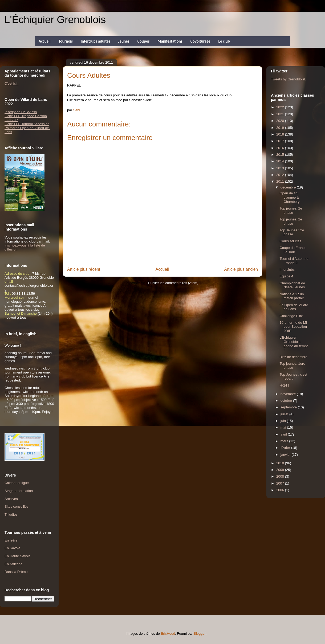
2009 (281, 470)
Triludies (11, 514)
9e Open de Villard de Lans (294, 307)
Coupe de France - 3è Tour (294, 250)
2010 (281, 463)
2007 (281, 483)
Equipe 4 (286, 276)
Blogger (200, 633)
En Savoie (12, 548)
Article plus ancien (241, 269)
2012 (281, 175)
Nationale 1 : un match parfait (292, 296)
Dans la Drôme (16, 572)
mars (285, 441)
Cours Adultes (290, 241)
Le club (224, 41)
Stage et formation (19, 491)
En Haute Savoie (18, 556)
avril (284, 434)
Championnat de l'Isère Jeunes (292, 285)
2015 (281, 155)
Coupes (144, 41)
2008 (281, 476)
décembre (289, 187)
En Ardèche (13, 564)
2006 (281, 490)
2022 (281, 107)
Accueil (45, 41)
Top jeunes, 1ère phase (292, 366)
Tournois (66, 41)
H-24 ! (284, 385)
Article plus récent (84, 269)
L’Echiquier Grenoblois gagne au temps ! (294, 344)
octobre (287, 401)
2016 (281, 148)
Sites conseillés (17, 506)
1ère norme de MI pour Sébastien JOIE (293, 327)
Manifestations (170, 41)
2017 (281, 141)
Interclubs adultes (96, 41)
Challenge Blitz (291, 316)
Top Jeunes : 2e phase (292, 232)
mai (284, 427)
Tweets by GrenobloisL (289, 79)
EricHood (168, 633)
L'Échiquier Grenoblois (55, 20)
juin (284, 421)
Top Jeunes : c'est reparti (293, 377)
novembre (289, 394)
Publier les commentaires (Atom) (173, 283)
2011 (281, 181)
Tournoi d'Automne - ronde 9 (294, 261)
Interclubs (287, 270)
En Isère (11, 540)
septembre (289, 407)
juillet (285, 414)
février (286, 448)
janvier (286, 455)
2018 (281, 134)
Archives (11, 499)
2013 (281, 168)
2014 (281, 161)
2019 (281, 128)
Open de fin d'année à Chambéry (289, 197)
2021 (281, 114)
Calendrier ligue (17, 483)
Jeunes (124, 41)
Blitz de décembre (293, 357)
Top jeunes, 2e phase (291, 210)
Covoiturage (200, 41)
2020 (281, 121)
